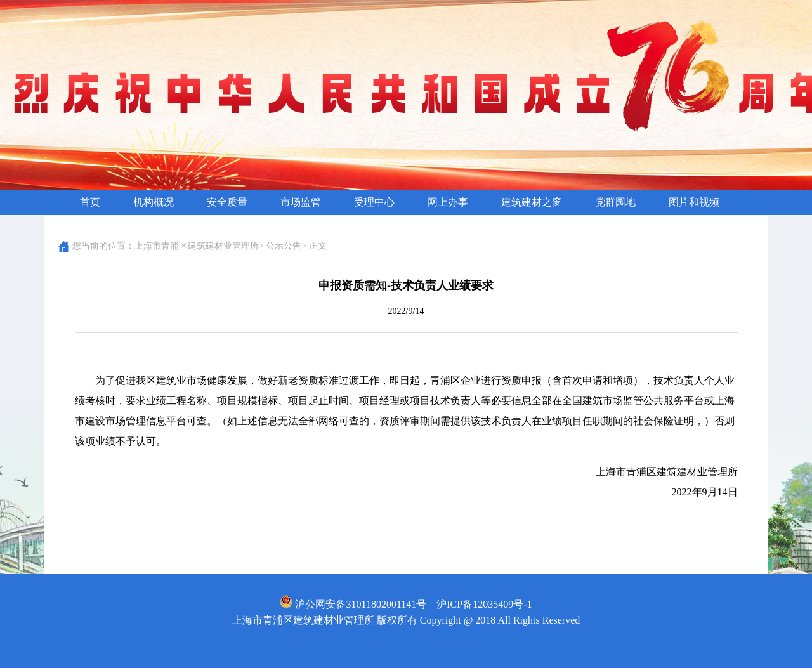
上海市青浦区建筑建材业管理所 (197, 246)
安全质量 (227, 202)
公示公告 (284, 246)
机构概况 (154, 202)
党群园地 (615, 202)
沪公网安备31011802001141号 (353, 604)
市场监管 (301, 202)
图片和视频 (694, 202)
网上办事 (448, 202)
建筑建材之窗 (532, 202)
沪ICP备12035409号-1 (484, 604)
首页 (90, 202)
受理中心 (374, 202)
